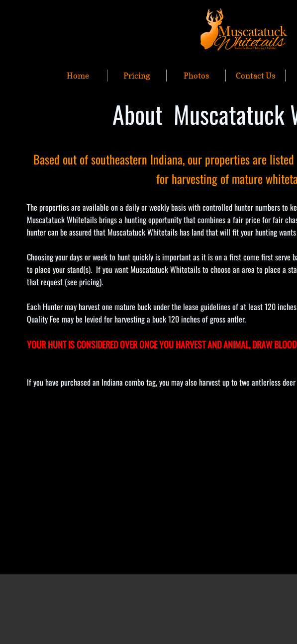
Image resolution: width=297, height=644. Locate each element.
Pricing (137, 76)
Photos (196, 76)
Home (78, 76)
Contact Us (255, 76)
